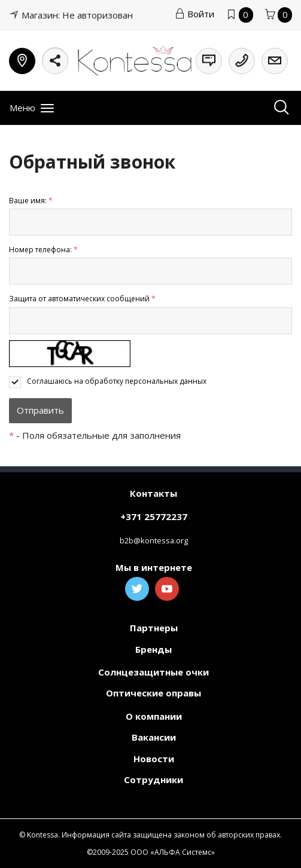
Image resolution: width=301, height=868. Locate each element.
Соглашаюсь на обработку (117, 381)
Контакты (153, 493)
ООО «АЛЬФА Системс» (173, 852)
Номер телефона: (43, 250)
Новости (154, 759)
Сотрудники (153, 780)
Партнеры (154, 628)
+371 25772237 (154, 516)
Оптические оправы (153, 693)
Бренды (153, 649)
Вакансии (154, 737)
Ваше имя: (31, 201)
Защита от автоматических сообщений (82, 299)
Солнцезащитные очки (153, 672)
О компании (154, 716)
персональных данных (166, 381)
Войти (194, 14)
